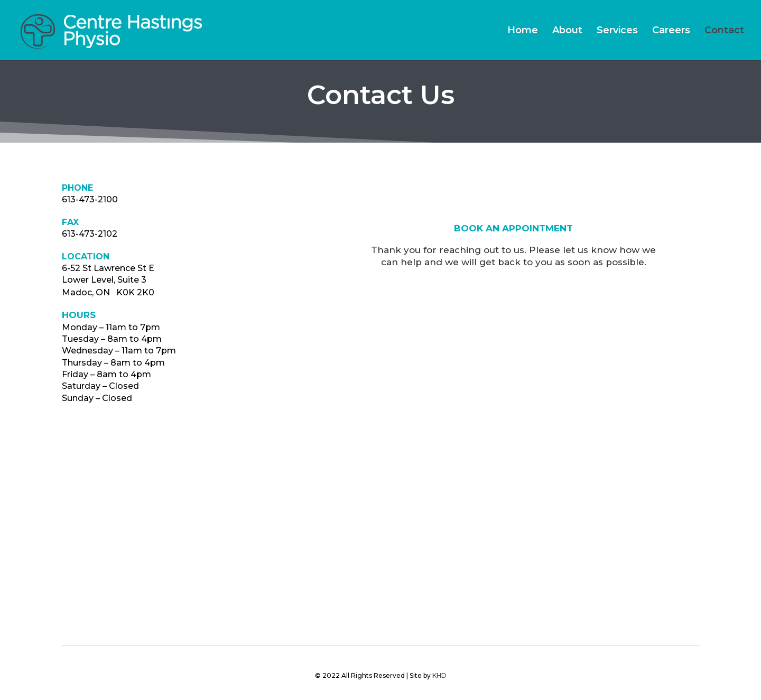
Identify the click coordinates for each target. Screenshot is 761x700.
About (567, 31)
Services (617, 31)
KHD (439, 675)
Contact (724, 31)
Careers (671, 31)
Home (523, 31)
